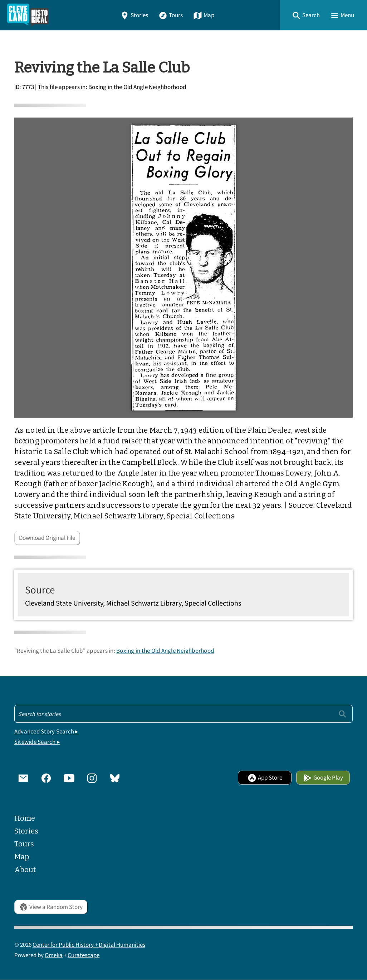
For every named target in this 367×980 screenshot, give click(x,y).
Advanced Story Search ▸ (47, 732)
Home (25, 818)
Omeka (54, 955)
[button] (306, 15)
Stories (134, 15)
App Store (265, 778)
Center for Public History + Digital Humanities (89, 945)
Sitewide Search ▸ (37, 742)
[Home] (28, 15)
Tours (171, 15)
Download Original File (47, 538)
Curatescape (84, 955)
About (25, 870)
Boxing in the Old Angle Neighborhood (137, 87)
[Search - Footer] (183, 714)
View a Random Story (51, 907)
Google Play (323, 778)
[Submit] (342, 714)
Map (204, 15)
